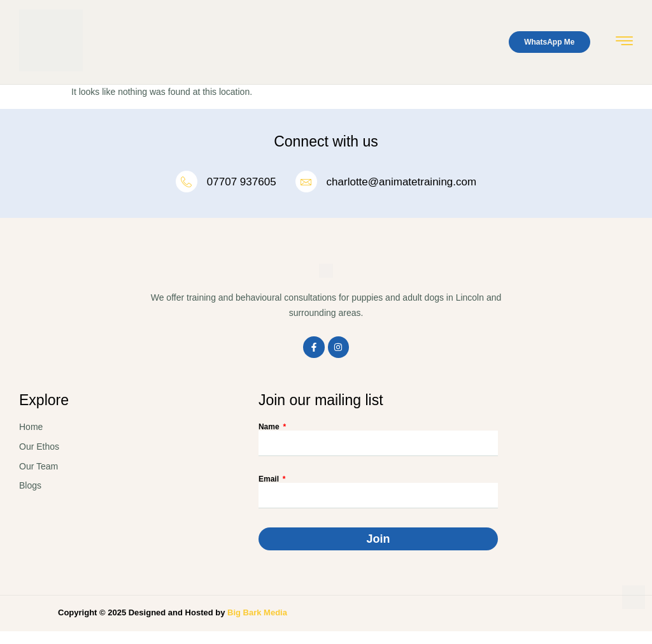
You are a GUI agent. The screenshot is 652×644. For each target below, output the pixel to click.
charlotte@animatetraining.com (402, 182)
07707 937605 (242, 182)
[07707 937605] (187, 182)
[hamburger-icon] (624, 43)
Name (270, 427)
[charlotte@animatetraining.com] (306, 182)
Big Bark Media (257, 612)
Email (270, 479)
